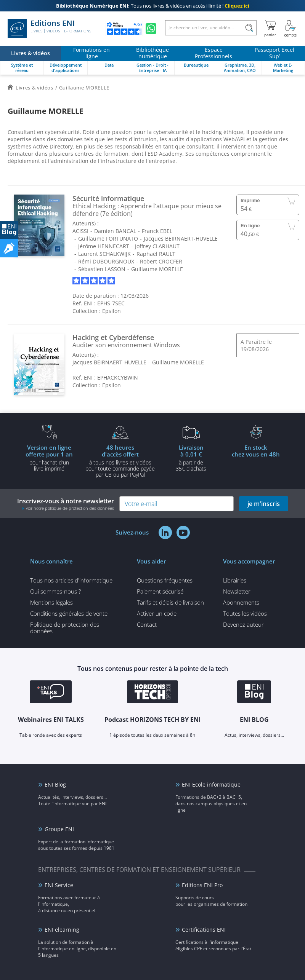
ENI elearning (62, 930)
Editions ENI (49, 29)
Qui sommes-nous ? (55, 591)
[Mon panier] (270, 29)
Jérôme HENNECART (104, 246)
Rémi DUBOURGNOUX (106, 261)
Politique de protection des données (65, 628)
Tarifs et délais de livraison (170, 602)
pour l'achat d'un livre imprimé (49, 458)
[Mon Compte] (291, 29)
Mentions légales (51, 602)
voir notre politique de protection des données (70, 508)
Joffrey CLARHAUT (157, 246)
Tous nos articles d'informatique (71, 580)
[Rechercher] (249, 28)
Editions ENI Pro (202, 885)
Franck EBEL (157, 231)
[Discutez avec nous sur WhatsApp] (151, 29)
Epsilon (112, 311)
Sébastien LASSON (102, 269)
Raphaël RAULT (156, 254)
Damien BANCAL (115, 231)
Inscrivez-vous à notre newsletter (66, 504)
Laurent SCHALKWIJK (104, 254)
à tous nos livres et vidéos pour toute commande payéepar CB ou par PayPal (120, 461)
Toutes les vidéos (245, 613)
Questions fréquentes (165, 580)
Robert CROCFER (161, 261)
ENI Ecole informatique (211, 784)
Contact (147, 624)
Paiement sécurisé (160, 591)
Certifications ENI (204, 930)
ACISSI (80, 231)
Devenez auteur (243, 624)
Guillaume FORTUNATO (108, 239)
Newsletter (237, 591)
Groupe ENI (59, 829)
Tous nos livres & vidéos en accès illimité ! (153, 6)
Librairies (235, 580)
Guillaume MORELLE (157, 269)
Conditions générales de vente (69, 613)
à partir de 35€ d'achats (191, 458)
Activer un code (157, 613)
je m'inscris (264, 504)
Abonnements (241, 602)
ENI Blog (55, 784)
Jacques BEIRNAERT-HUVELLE (181, 239)
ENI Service (59, 885)
